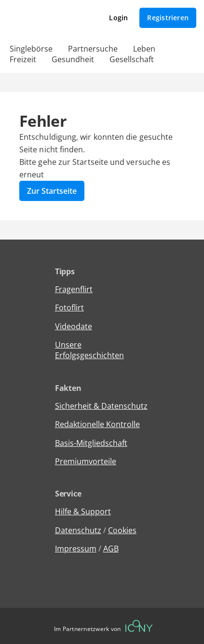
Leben (144, 49)
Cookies (122, 530)
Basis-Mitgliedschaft (91, 443)
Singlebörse (31, 49)
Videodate (74, 326)
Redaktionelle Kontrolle (97, 424)
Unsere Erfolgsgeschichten (89, 350)
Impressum (76, 549)
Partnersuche (93, 49)
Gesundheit (73, 59)
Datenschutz (78, 530)
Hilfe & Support (83, 511)
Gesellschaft (132, 59)
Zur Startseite (52, 191)
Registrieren (168, 18)
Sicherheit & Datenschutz (101, 406)
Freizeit (23, 59)
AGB (111, 549)
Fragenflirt (74, 289)
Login (118, 18)
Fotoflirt (69, 308)
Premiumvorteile (86, 461)
